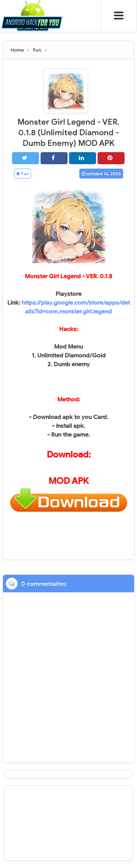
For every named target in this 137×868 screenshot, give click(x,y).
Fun (22, 174)
